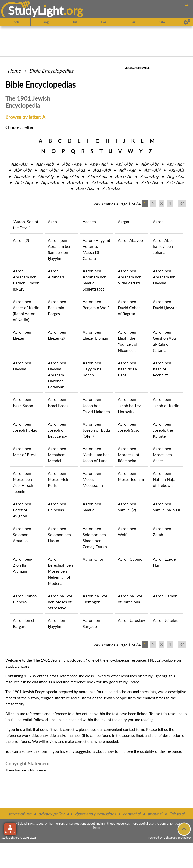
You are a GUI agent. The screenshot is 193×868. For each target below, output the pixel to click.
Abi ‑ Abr (124, 164)
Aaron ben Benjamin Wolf (96, 304)
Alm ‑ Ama (97, 176)
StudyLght (36, 10)
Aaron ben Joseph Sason (130, 427)
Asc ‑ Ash (125, 182)
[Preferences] (187, 22)
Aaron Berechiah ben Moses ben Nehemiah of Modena (60, 571)
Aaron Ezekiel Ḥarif (165, 562)
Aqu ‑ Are (50, 182)
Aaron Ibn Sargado (91, 623)
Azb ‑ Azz (111, 188)
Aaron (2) (21, 240)
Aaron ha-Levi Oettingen (95, 599)
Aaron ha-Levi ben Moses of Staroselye (60, 602)
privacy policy (51, 814)
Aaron (158, 222)
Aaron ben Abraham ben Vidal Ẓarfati (130, 277)
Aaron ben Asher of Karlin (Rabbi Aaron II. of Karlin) (26, 310)
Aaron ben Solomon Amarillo (22, 534)
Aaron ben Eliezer (22, 335)
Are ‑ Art (75, 182)
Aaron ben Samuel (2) (127, 507)
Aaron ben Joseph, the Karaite (163, 430)
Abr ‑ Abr (150, 164)
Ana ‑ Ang (150, 176)
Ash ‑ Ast (150, 182)
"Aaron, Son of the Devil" (26, 225)
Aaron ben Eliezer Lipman (95, 335)
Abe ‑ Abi (99, 164)
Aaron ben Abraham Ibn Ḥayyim (164, 277)
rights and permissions (95, 814)
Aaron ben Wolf (127, 531)
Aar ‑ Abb (45, 164)
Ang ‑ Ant (176, 176)
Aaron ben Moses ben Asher (162, 455)
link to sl (177, 814)
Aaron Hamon (165, 596)
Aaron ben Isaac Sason (23, 402)
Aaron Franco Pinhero (25, 599)
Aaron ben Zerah (162, 531)
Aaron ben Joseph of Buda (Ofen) (96, 430)
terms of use (20, 814)
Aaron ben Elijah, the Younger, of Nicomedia (128, 341)
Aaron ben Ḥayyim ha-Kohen (93, 369)
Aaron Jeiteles (165, 620)
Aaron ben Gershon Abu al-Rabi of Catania (164, 341)
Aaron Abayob (130, 240)
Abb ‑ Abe (72, 164)
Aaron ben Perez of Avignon (22, 510)
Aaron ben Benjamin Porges (57, 307)
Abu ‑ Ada (76, 170)
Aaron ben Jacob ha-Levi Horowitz (130, 405)
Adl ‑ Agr (127, 170)
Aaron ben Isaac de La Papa (127, 369)
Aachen (89, 222)
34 (182, 204)
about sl (155, 814)
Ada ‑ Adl (102, 170)
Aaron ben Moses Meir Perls (58, 479)
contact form (134, 729)
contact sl (132, 814)
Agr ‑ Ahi (152, 170)
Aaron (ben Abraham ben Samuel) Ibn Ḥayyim (60, 249)
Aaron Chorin (95, 559)
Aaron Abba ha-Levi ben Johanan (163, 246)
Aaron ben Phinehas (57, 507)
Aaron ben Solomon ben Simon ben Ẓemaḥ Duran (95, 537)
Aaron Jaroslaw (132, 620)
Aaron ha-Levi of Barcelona (130, 599)
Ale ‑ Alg (46, 176)
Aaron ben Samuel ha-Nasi (166, 507)
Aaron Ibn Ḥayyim (56, 623)
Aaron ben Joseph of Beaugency (57, 430)
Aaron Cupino (130, 559)
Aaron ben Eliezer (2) (57, 335)
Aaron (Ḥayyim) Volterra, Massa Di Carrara (96, 249)
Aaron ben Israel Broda (58, 402)
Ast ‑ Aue (175, 182)
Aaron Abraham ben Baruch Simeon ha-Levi (26, 280)
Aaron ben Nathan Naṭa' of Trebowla (164, 479)
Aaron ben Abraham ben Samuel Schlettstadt (94, 280)
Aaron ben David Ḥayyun (165, 304)
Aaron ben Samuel (92, 507)
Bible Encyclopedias (51, 71)
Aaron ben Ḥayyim (22, 366)
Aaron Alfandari (56, 274)
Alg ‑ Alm (70, 176)
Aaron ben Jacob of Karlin (166, 402)
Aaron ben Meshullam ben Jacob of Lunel (96, 455)
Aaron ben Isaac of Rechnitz (162, 369)
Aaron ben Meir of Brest (25, 452)
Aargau (124, 222)
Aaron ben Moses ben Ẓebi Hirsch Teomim (23, 482)
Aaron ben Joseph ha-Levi (26, 427)
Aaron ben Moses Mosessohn (93, 479)
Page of (130, 204)
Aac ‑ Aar (19, 164)
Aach (52, 222)
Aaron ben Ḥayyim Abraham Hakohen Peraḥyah (57, 375)
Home (14, 71)
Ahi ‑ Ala (176, 170)
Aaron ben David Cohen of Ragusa (129, 307)
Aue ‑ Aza (85, 188)
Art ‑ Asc (100, 182)
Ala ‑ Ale (22, 176)
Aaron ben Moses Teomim (131, 476)
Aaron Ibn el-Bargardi (24, 623)
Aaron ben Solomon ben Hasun (59, 534)
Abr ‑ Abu (49, 170)
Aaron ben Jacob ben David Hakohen (96, 405)
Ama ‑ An (124, 176)
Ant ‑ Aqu (24, 182)
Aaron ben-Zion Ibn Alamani (23, 565)
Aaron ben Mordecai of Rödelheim (129, 455)
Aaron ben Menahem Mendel (57, 455)
